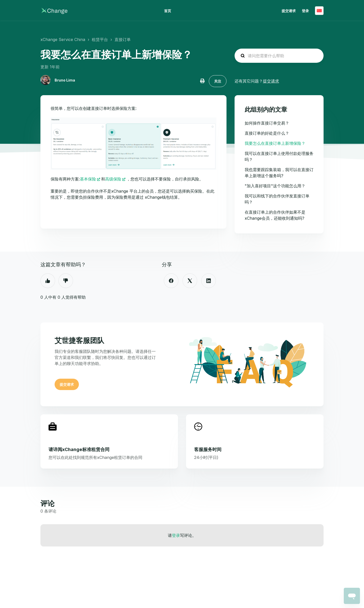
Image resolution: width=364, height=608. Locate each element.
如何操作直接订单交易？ (267, 123)
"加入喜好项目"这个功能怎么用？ (275, 186)
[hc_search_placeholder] (279, 56)
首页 (168, 11)
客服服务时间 (208, 449)
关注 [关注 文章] (218, 81)
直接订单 (123, 39)
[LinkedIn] (209, 281)
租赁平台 (100, 39)
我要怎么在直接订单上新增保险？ (275, 143)
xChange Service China (63, 39)
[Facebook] (171, 281)
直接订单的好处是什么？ (267, 133)
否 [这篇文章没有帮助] (66, 281)
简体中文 (319, 11)
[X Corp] (190, 281)
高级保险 (113, 179)
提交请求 (289, 11)
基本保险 (88, 179)
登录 (176, 535)
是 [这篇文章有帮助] (48, 281)
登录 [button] (305, 11)
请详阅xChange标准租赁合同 (79, 449)
